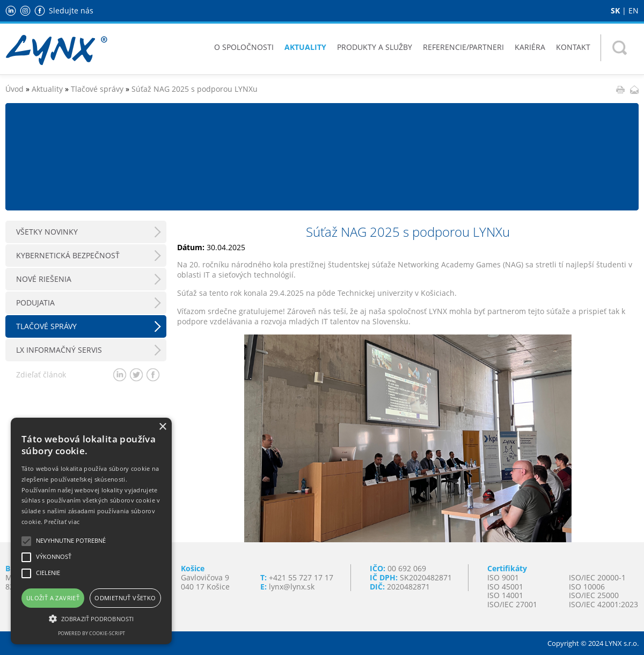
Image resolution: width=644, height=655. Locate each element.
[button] (91, 618)
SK (615, 10)
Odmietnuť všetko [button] (125, 598)
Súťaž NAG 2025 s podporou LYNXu (195, 89)
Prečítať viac (62, 522)
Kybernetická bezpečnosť (68, 255)
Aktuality (305, 47)
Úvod (14, 89)
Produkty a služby (375, 47)
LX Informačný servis (59, 350)
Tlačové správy (97, 89)
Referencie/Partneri (463, 47)
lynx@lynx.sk (292, 587)
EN (634, 10)
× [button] (162, 427)
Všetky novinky (47, 232)
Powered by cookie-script (92, 633)
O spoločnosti (244, 47)
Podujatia (35, 303)
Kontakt (573, 47)
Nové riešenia (44, 279)
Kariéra (530, 47)
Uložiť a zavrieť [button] (53, 598)
